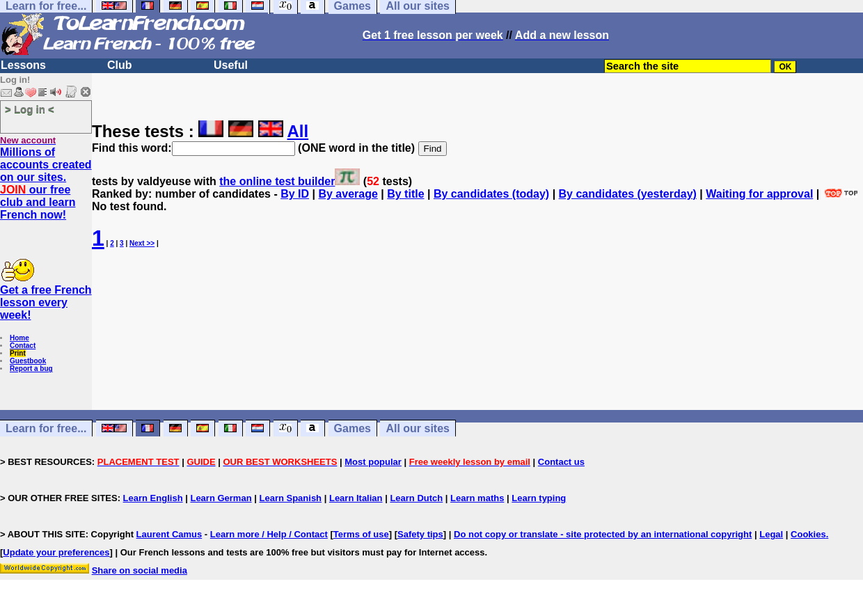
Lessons (23, 65)
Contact (23, 346)
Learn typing (539, 498)
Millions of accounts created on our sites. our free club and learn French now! (46, 183)
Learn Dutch (416, 498)
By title (405, 194)
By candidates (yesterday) (628, 194)
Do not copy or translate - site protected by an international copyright (603, 534)
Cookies (808, 534)
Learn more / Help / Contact (269, 534)
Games (353, 428)
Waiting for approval (759, 194)
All (298, 131)
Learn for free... (46, 428)
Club (120, 65)
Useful (231, 65)
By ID (295, 194)
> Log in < (30, 109)
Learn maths (477, 498)
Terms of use (361, 534)
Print (18, 353)
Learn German (221, 498)
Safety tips (420, 534)
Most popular (373, 462)
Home (19, 338)
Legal (771, 534)
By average (348, 194)
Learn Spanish (290, 498)
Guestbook (28, 361)
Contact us (561, 462)
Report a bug (31, 369)
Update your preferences (56, 552)
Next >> (142, 243)
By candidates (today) (491, 194)
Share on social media (140, 570)
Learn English (153, 498)
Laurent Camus (169, 534)
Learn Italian (356, 498)
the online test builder (277, 181)
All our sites (418, 428)
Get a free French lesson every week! (46, 302)
